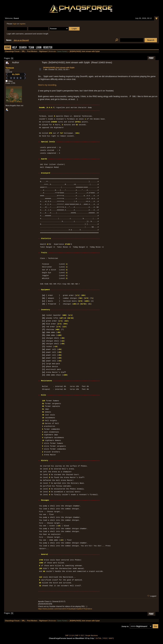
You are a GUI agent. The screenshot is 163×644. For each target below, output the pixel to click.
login (15, 24)
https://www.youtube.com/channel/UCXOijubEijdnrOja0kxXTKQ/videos (65, 609)
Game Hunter (62, 51)
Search (23, 48)
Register (48, 48)
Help (15, 48)
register (22, 24)
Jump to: (125, 626)
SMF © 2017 (80, 635)
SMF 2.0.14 (70, 635)
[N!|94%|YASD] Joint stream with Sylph (59, 68)
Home (8, 48)
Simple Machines (92, 635)
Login (39, 48)
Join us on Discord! (21, 40)
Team (31, 48)
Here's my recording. (47, 85)
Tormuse (10, 68)
